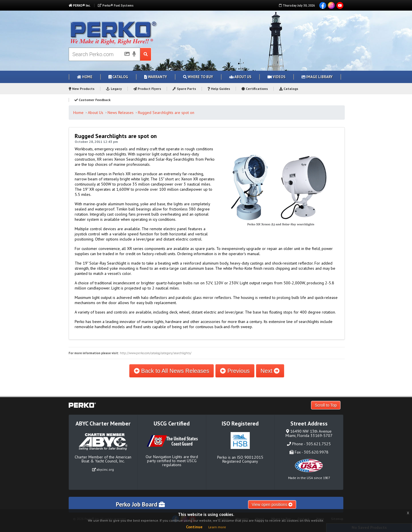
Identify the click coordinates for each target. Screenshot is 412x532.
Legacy (114, 89)
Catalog (118, 77)
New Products (82, 89)
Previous (235, 371)
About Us (240, 77)
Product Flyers (147, 89)
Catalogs (289, 89)
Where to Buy (198, 77)
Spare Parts (184, 89)
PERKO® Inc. (80, 5)
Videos (277, 77)
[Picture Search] (125, 55)
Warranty (156, 77)
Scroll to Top (326, 405)
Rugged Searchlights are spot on (166, 113)
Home (85, 77)
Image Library (317, 77)
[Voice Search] (134, 54)
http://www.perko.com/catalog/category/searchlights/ (156, 353)
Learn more (217, 527)
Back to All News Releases (172, 371)
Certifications (255, 89)
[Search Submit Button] (146, 54)
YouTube (340, 5)
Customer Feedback (92, 100)
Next (270, 371)
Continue (194, 527)
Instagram (331, 5)
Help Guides (219, 89)
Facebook (323, 5)
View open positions (272, 505)
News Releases (121, 113)
